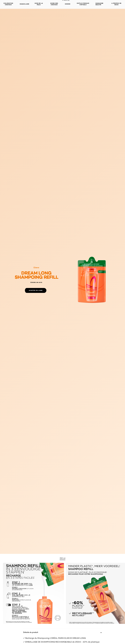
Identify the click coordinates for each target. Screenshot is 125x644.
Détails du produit (31, 632)
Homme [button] (68, 4)
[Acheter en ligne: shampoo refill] (36, 290)
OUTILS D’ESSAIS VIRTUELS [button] (83, 4)
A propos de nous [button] (116, 4)
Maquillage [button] (24, 4)
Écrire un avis (36, 282)
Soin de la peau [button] (39, 4)
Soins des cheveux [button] (54, 4)
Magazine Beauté (99, 4)
